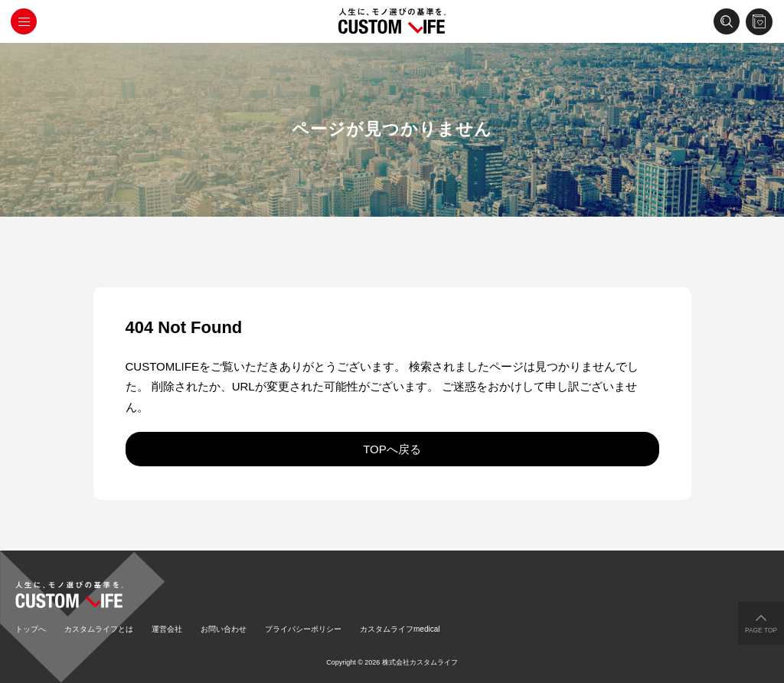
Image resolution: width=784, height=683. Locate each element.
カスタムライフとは (99, 629)
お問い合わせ (224, 629)
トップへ (31, 629)
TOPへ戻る (392, 449)
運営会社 (167, 629)
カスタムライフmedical (400, 629)
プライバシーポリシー (303, 629)
